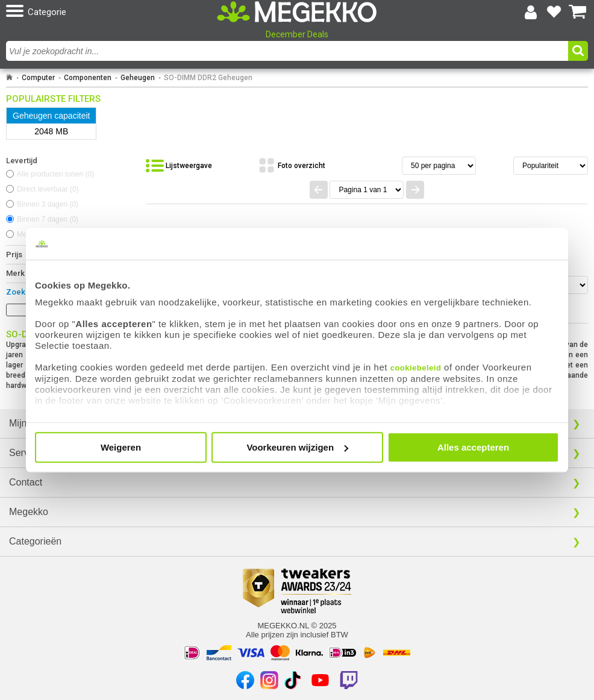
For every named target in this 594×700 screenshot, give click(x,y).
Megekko (29, 512)
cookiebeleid (416, 368)
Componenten (88, 78)
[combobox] (289, 51)
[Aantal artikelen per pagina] (439, 166)
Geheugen (138, 78)
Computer (38, 78)
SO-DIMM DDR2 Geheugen (208, 78)
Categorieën (35, 541)
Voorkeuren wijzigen (297, 447)
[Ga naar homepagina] (297, 12)
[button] (101, 12)
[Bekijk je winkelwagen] (578, 12)
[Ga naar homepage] (9, 78)
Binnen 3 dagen (48, 204)
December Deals (297, 34)
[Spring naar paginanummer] (367, 190)
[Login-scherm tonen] (531, 12)
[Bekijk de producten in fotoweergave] (292, 166)
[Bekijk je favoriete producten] (554, 12)
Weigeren (121, 447)
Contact (26, 482)
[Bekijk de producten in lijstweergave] (179, 166)
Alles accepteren (473, 447)
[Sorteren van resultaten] (551, 166)
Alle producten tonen (55, 174)
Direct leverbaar (48, 189)
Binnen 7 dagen (48, 219)
